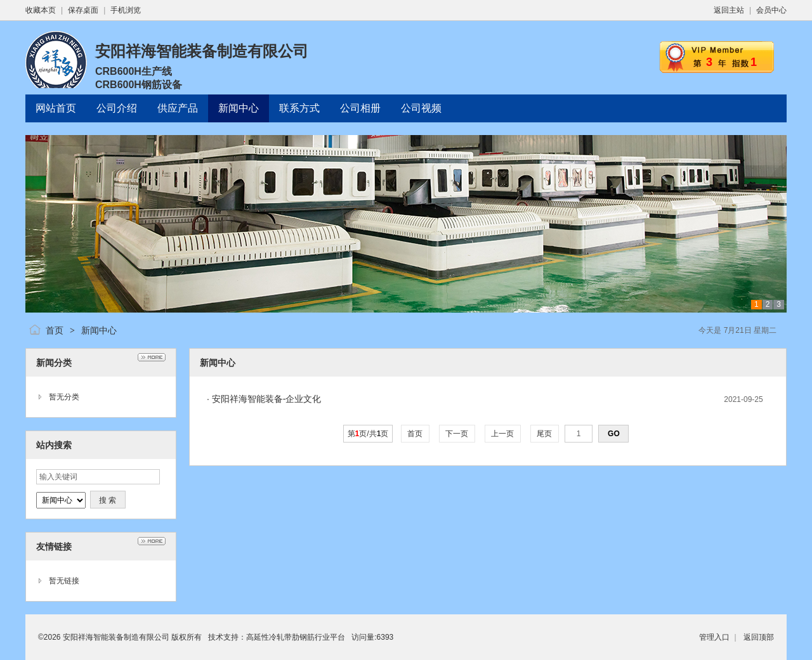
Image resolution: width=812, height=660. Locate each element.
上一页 (503, 434)
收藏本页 (41, 10)
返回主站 (729, 10)
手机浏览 (126, 10)
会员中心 (771, 10)
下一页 (457, 434)
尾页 (545, 434)
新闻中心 (99, 330)
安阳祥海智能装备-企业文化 (267, 399)
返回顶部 (759, 637)
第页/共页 (368, 434)
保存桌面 (83, 10)
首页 (55, 330)
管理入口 (714, 637)
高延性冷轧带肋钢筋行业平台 (296, 637)
